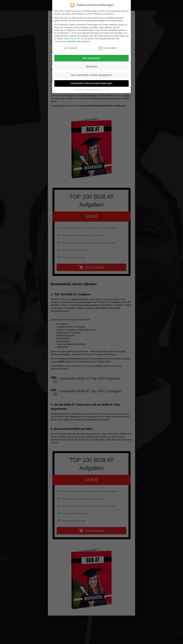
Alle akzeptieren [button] (92, 58)
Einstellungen (60, 41)
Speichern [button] (92, 67)
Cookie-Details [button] (79, 90)
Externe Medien (108, 48)
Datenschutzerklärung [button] (93, 90)
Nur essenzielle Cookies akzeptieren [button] (91, 75)
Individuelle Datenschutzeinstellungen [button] (92, 83)
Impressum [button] (106, 90)
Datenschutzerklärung (73, 39)
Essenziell (71, 48)
